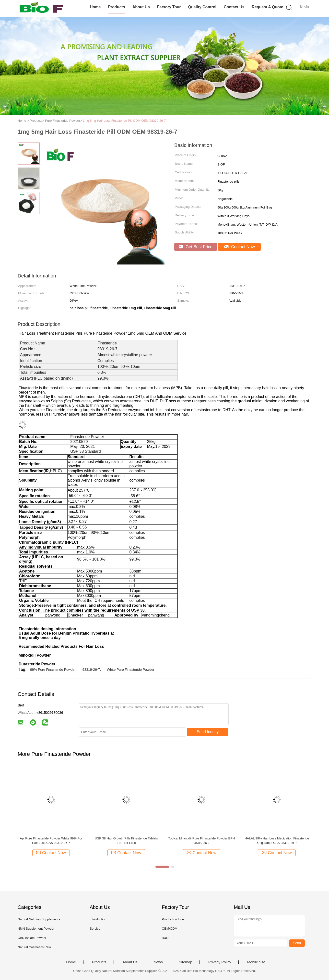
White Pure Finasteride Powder (131, 670)
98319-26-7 (91, 670)
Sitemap (185, 962)
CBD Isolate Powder (32, 938)
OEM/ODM (170, 929)
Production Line (173, 919)
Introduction (98, 919)
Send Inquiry (208, 732)
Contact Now (239, 247)
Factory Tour (169, 7)
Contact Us (234, 7)
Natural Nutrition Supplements (39, 919)
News (158, 962)
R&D (165, 938)
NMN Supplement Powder (36, 929)
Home (95, 7)
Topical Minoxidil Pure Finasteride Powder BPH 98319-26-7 (202, 841)
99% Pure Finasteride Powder (53, 670)
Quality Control (202, 7)
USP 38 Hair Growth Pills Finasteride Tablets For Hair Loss (126, 841)
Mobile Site (256, 962)
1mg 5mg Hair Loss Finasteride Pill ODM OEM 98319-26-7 (124, 121)
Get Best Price (195, 247)
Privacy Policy (220, 962)
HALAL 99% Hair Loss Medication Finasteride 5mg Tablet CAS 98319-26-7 (277, 841)
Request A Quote (267, 7)
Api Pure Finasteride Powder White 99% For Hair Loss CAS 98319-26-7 (51, 841)
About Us (141, 7)
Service (95, 929)
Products (116, 7)
